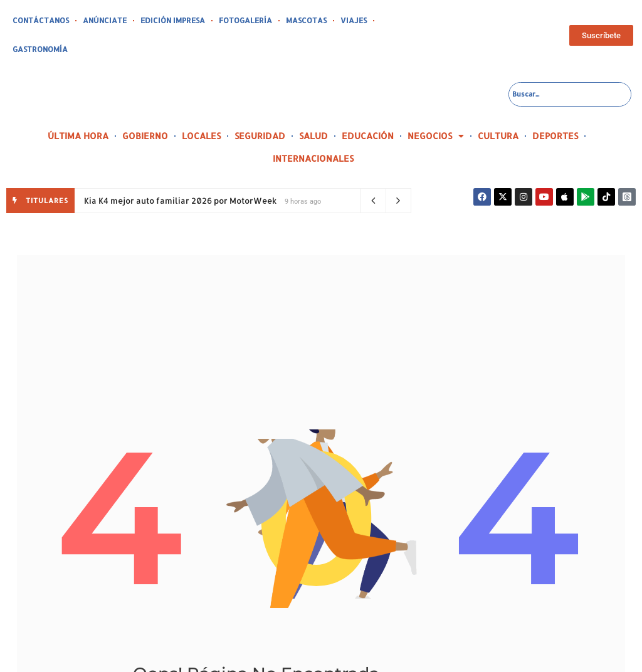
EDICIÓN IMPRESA (161, 21)
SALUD (313, 107)
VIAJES (329, 21)
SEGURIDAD (260, 107)
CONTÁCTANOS (38, 21)
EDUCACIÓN (368, 107)
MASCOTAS (284, 21)
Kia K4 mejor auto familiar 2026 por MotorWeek (180, 172)
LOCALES (201, 107)
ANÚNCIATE (98, 21)
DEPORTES (555, 107)
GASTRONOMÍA (379, 21)
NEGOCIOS (436, 107)
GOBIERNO (145, 107)
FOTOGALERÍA (228, 21)
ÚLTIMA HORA (78, 107)
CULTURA (498, 107)
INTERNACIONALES (313, 129)
